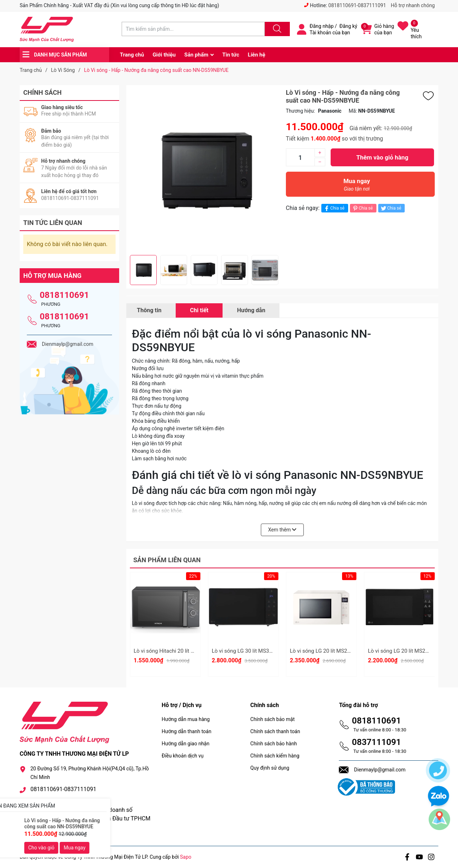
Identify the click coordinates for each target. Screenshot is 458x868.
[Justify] (276, 29)
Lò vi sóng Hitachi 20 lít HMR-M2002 (177, 651)
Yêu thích (416, 33)
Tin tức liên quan (53, 223)
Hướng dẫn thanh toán (187, 731)
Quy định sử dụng (270, 768)
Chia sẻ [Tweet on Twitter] (391, 208)
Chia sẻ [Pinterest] (362, 208)
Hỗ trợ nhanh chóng (413, 5)
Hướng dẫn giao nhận (186, 744)
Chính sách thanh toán (275, 731)
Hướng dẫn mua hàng (186, 719)
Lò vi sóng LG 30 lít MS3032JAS (250, 651)
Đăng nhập (321, 26)
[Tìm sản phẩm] (193, 29)
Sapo (186, 857)
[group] (204, 170)
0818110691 (64, 295)
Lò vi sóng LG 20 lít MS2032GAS (406, 651)
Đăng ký (349, 26)
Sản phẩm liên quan (167, 560)
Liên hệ (257, 55)
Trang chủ (132, 55)
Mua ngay (357, 187)
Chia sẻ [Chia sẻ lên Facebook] (334, 208)
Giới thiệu (164, 55)
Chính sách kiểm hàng (275, 756)
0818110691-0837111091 (357, 5)
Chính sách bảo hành (274, 744)
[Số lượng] (300, 157)
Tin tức (231, 55)
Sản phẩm (196, 55)
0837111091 (376, 742)
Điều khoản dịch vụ (183, 756)
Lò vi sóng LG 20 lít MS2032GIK (327, 651)
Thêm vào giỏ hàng (382, 157)
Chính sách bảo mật (273, 719)
